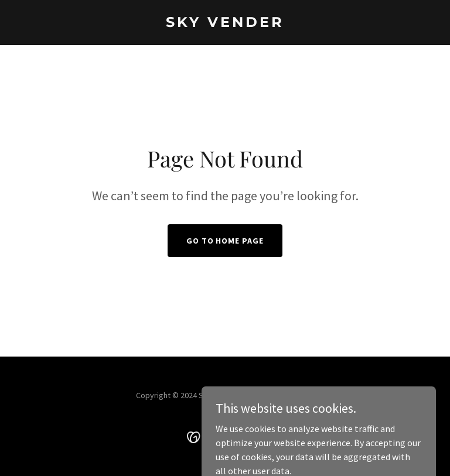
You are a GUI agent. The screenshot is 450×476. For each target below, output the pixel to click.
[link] (225, 23)
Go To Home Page (225, 241)
